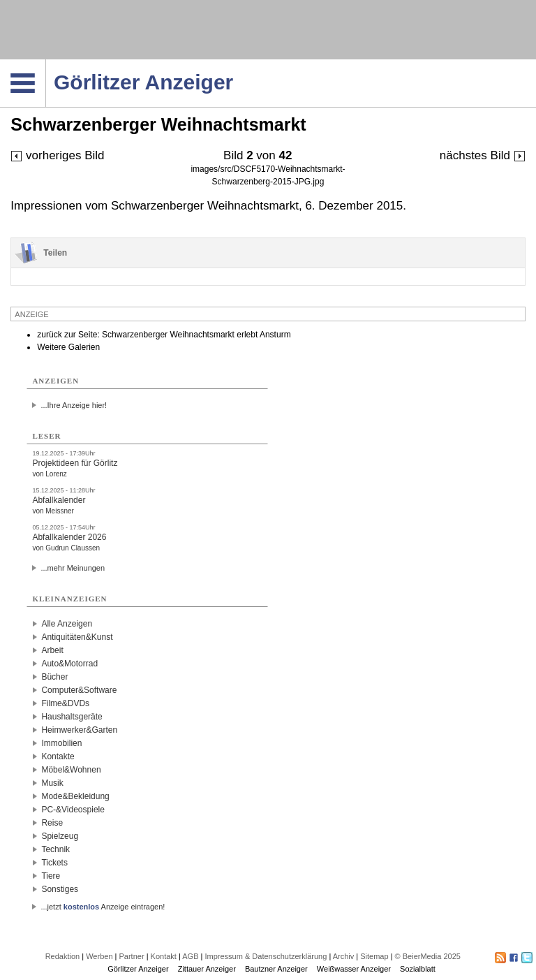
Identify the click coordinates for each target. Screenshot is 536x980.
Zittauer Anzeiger (207, 969)
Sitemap (374, 956)
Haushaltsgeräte (72, 717)
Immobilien (61, 743)
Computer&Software (79, 690)
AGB (190, 956)
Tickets (54, 863)
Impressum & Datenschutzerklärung (266, 956)
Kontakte (58, 756)
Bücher (54, 677)
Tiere (51, 876)
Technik (55, 849)
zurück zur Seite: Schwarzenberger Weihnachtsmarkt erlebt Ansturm (164, 335)
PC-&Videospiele (73, 810)
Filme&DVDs (65, 703)
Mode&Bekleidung (75, 796)
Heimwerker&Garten (79, 730)
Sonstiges (60, 889)
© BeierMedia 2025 (428, 956)
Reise (52, 823)
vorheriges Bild (57, 155)
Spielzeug (60, 836)
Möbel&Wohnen (71, 770)
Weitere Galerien (68, 347)
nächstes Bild (483, 155)
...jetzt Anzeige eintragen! (103, 907)
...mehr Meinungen (73, 568)
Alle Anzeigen (67, 624)
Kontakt (164, 956)
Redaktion (63, 956)
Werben (99, 956)
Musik (52, 783)
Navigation (46, 64)
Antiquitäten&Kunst (77, 637)
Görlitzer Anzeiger (138, 969)
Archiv (344, 956)
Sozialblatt (418, 969)
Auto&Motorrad (69, 664)
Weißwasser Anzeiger (354, 969)
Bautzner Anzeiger (276, 969)
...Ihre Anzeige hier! (74, 405)
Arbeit (52, 650)
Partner (132, 956)
